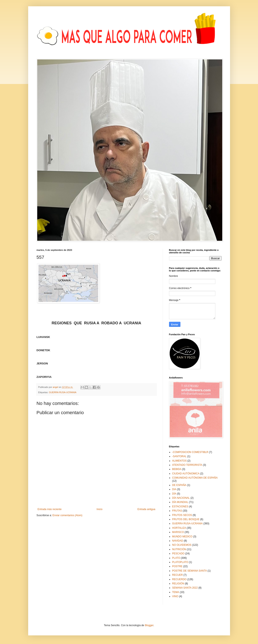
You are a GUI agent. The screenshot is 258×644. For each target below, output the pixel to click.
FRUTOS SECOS (182, 515)
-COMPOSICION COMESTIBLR (190, 452)
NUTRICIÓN (179, 549)
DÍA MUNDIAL (180, 502)
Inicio (99, 509)
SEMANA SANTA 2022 (185, 588)
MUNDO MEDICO (182, 537)
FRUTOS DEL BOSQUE (186, 519)
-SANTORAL (179, 456)
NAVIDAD (178, 541)
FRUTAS (177, 511)
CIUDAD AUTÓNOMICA (186, 474)
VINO (175, 596)
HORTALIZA (179, 528)
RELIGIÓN (178, 584)
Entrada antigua (146, 509)
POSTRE (177, 566)
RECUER (178, 575)
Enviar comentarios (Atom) (67, 515)
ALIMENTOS (179, 461)
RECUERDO (179, 579)
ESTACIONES (180, 507)
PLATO (176, 558)
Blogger (149, 625)
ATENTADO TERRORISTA (187, 465)
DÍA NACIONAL (181, 498)
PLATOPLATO (180, 562)
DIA (174, 489)
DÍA (174, 494)
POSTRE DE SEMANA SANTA (190, 571)
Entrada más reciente (50, 509)
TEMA (176, 592)
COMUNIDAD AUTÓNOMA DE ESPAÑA (195, 478)
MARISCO (178, 532)
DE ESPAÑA (179, 485)
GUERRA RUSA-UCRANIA (63, 392)
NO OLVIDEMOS (182, 545)
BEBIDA (177, 469)
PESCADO (178, 554)
